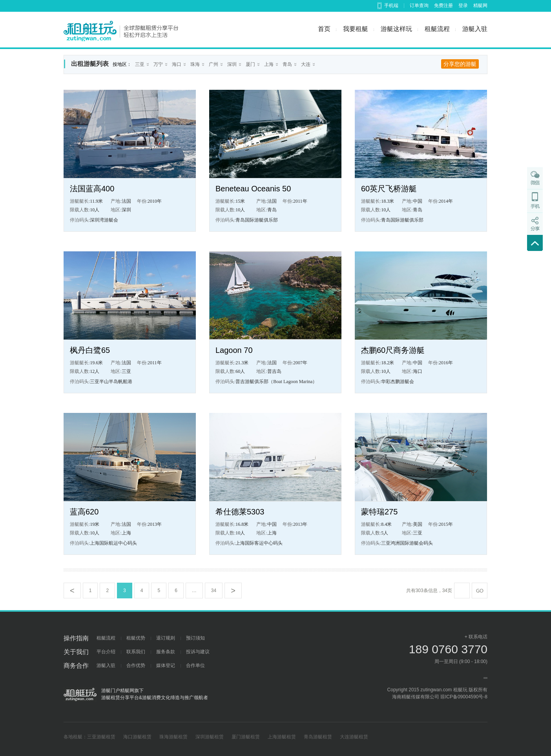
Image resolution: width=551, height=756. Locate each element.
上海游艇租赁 (282, 737)
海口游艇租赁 (137, 737)
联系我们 (136, 652)
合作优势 (136, 665)
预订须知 (195, 638)
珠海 (195, 64)
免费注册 (443, 5)
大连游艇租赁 (354, 737)
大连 (306, 64)
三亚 (140, 64)
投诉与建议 (198, 652)
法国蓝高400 (92, 189)
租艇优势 (136, 638)
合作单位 (195, 665)
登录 (463, 5)
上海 (269, 64)
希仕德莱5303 (240, 512)
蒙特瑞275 (379, 512)
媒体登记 (166, 665)
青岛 (287, 64)
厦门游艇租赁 (246, 737)
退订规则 (166, 638)
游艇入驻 (475, 29)
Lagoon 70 (234, 350)
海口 (177, 64)
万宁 (158, 64)
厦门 (250, 64)
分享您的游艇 (460, 64)
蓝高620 (84, 512)
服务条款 (166, 652)
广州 (213, 64)
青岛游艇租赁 (318, 737)
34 (214, 591)
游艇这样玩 (396, 29)
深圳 (232, 64)
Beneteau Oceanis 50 (253, 189)
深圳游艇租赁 (210, 737)
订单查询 (419, 5)
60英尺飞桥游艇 (389, 189)
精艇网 (480, 5)
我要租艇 (356, 29)
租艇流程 (437, 29)
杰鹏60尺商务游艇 (393, 350)
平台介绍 (106, 652)
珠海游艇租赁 (173, 737)
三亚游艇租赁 (101, 737)
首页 (324, 29)
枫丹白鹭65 (90, 350)
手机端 (391, 5)
